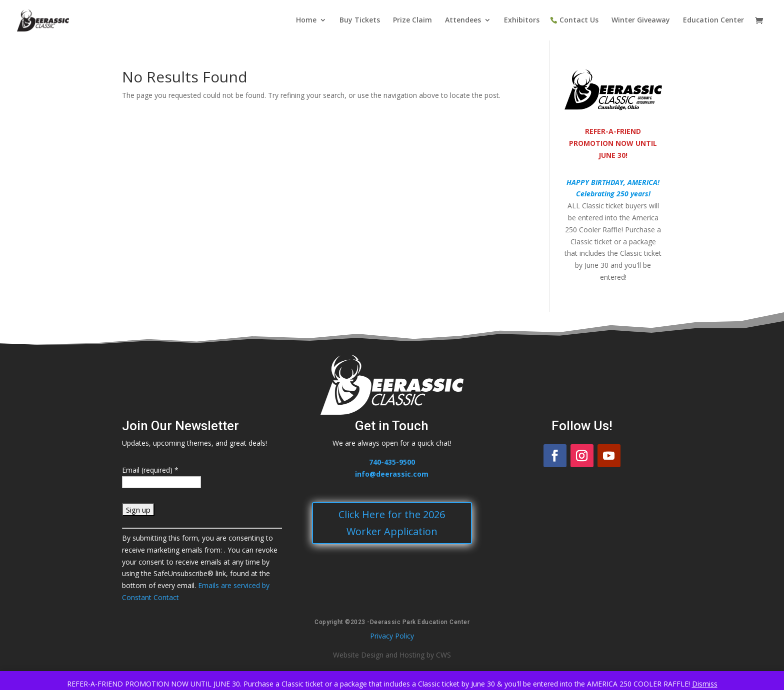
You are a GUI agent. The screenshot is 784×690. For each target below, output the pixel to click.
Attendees (463, 20)
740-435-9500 (392, 462)
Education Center (713, 20)
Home (306, 20)
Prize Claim (412, 20)
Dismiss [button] (705, 684)
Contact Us (579, 20)
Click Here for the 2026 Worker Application (392, 523)
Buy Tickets (360, 20)
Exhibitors (522, 20)
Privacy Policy (392, 636)
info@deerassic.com (392, 474)
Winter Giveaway (641, 20)
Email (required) (150, 470)
